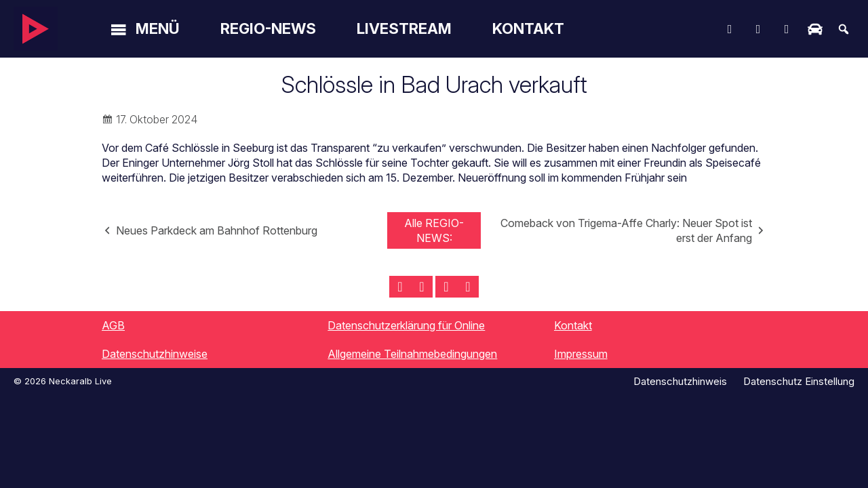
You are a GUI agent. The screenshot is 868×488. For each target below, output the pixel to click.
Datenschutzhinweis (680, 381)
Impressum (581, 354)
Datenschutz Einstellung (799, 381)
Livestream (404, 28)
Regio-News (268, 28)
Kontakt (528, 28)
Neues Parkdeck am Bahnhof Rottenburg (217, 230)
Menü (158, 28)
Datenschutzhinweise (155, 354)
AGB (113, 325)
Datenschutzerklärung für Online (406, 325)
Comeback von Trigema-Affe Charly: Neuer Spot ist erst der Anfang (626, 230)
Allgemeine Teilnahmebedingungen (412, 354)
